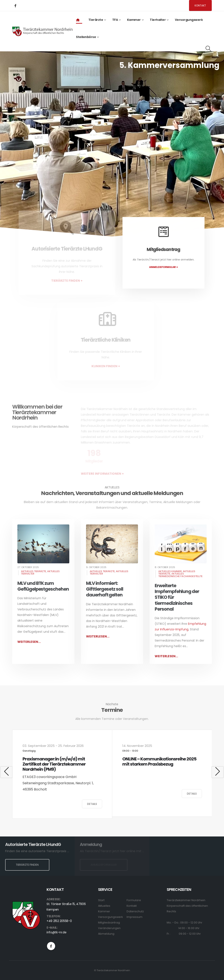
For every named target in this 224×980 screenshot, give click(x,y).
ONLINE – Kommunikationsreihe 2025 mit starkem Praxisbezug (159, 761)
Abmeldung (106, 934)
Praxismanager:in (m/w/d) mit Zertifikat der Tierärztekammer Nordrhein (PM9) (54, 764)
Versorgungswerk (189, 20)
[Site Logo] (43, 31)
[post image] (43, 549)
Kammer (104, 911)
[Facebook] (15, 6)
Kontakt (200, 5)
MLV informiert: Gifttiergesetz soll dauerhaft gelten (105, 594)
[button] (208, 49)
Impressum (135, 917)
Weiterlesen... (29, 647)
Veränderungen (109, 928)
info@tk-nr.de (56, 932)
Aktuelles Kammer (170, 576)
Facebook (51, 946)
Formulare (134, 900)
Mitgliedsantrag (109, 923)
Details (92, 804)
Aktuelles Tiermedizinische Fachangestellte (180, 580)
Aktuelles (104, 906)
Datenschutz (135, 911)
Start (101, 900)
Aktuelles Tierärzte (34, 576)
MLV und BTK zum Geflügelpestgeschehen (43, 591)
